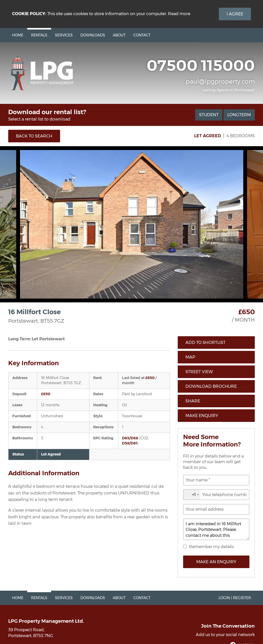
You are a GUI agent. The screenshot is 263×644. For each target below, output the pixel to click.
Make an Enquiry (216, 562)
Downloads (93, 35)
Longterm (239, 115)
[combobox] (192, 495)
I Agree (235, 14)
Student (209, 115)
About (119, 35)
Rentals (39, 35)
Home (18, 35)
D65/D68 (130, 438)
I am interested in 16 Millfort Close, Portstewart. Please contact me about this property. (216, 529)
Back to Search (34, 136)
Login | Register (235, 598)
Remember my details (211, 547)
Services (64, 35)
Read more (179, 14)
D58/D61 (130, 443)
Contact (142, 35)
